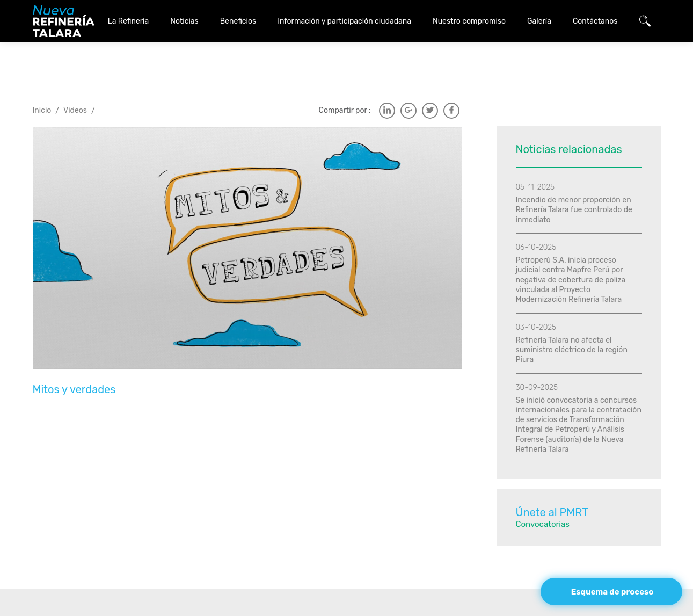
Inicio (42, 84)
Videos (75, 84)
